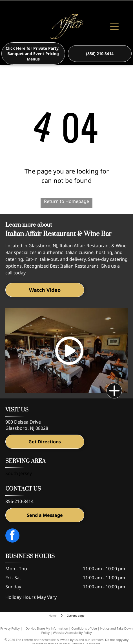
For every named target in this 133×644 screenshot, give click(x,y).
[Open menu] (114, 26)
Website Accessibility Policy (72, 633)
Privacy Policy (10, 628)
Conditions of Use (84, 628)
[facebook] (12, 536)
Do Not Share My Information (47, 628)
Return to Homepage (66, 201)
